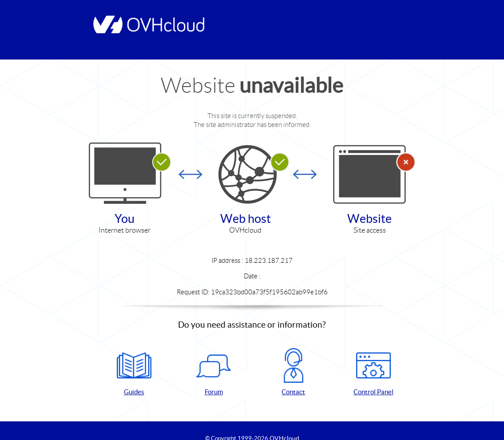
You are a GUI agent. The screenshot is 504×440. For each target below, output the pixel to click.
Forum (214, 372)
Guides (134, 372)
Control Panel (373, 372)
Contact (294, 372)
